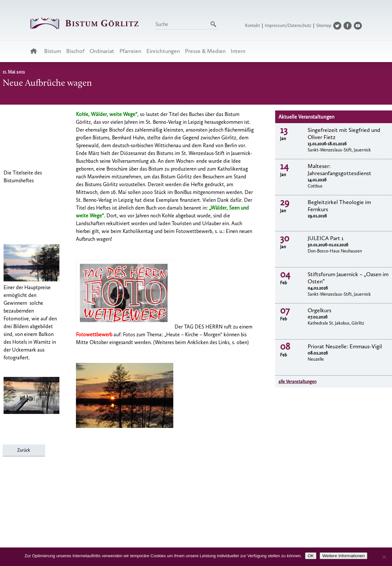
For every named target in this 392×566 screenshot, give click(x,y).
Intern (238, 51)
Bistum (53, 51)
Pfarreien (130, 51)
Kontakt (252, 26)
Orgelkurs (319, 310)
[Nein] (384, 557)
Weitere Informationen (343, 556)
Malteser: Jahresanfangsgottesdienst (339, 170)
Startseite (36, 51)
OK (311, 556)
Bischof (75, 51)
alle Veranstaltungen (297, 382)
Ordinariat (102, 51)
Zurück (24, 450)
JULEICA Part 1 (326, 238)
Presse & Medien (205, 51)
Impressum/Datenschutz (288, 26)
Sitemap (324, 26)
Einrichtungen (163, 51)
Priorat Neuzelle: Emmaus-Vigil (345, 346)
